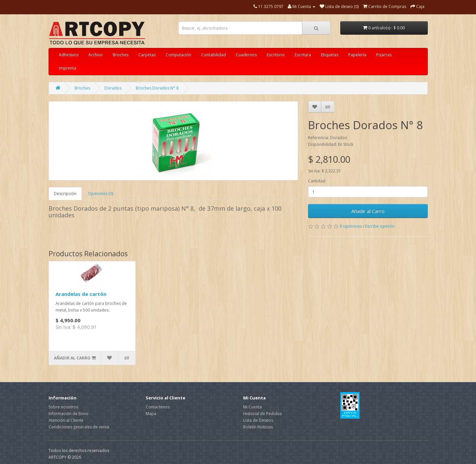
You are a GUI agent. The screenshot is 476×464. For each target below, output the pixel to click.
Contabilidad (214, 55)
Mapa (151, 414)
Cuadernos (246, 55)
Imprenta (68, 68)
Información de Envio (69, 414)
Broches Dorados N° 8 (157, 88)
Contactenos (158, 407)
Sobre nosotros (63, 407)
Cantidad (317, 181)
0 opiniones (351, 226)
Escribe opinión (380, 226)
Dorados (113, 88)
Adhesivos (69, 55)
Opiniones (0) (100, 194)
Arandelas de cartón (81, 294)
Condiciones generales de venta (79, 427)
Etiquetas (330, 55)
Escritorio (276, 55)
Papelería (357, 55)
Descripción (65, 194)
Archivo (96, 55)
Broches (121, 55)
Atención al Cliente (66, 420)
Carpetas (147, 55)
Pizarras (384, 55)
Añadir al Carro (368, 211)
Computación (178, 55)
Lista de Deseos (258, 420)
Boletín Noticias (258, 427)
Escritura (303, 55)
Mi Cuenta (252, 407)
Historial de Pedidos (262, 414)
